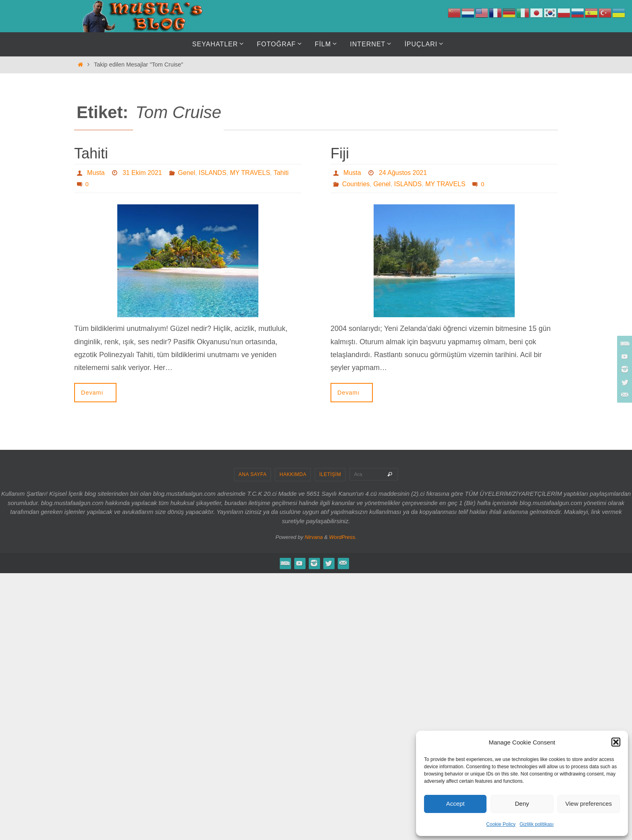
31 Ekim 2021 (142, 173)
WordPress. (343, 537)
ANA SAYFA (253, 474)
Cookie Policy (501, 824)
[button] (616, 742)
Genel (187, 173)
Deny (522, 804)
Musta (96, 173)
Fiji (340, 153)
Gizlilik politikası (537, 824)
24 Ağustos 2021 (403, 173)
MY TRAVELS (250, 173)
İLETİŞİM (330, 474)
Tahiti (91, 153)
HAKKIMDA (293, 474)
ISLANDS (212, 173)
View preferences (589, 804)
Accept (455, 804)
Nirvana (314, 537)
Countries (356, 184)
